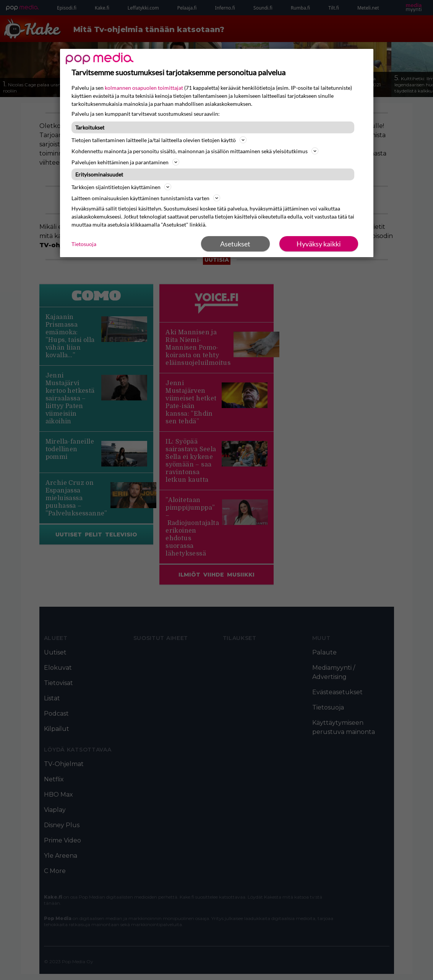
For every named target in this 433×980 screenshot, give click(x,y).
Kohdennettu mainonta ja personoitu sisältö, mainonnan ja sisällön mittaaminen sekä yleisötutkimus (195, 151)
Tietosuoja (84, 244)
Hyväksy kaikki (319, 244)
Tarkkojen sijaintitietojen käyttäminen (121, 187)
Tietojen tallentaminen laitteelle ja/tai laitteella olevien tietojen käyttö (159, 140)
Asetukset (235, 244)
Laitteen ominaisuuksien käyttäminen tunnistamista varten (146, 198)
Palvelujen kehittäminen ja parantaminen (125, 162)
